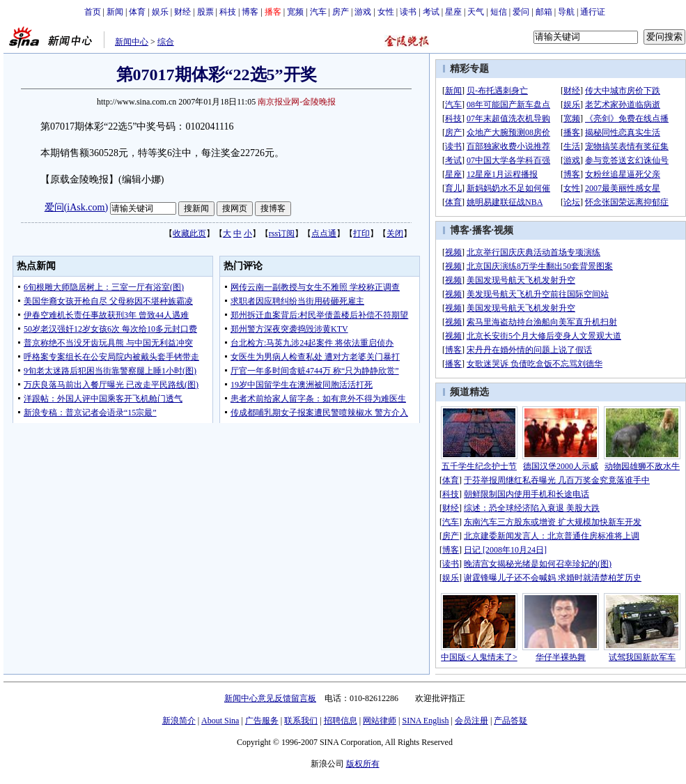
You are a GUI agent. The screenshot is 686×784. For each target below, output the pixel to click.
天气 (476, 12)
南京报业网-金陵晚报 (297, 102)
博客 (250, 12)
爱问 (521, 12)
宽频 (295, 12)
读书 (408, 12)
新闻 (115, 12)
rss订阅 (282, 233)
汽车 (318, 12)
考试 (431, 12)
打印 (361, 233)
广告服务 (262, 721)
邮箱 (544, 12)
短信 (499, 12)
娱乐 (160, 12)
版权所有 (363, 764)
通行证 (593, 12)
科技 (228, 12)
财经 (182, 12)
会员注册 (471, 721)
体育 (137, 12)
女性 (386, 12)
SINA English (425, 721)
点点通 (324, 233)
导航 (566, 12)
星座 (453, 12)
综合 (166, 42)
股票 (205, 12)
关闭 (395, 233)
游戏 (363, 12)
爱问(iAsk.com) (76, 207)
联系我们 (301, 721)
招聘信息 (341, 721)
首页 (93, 12)
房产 (341, 12)
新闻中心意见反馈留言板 (270, 698)
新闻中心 (132, 42)
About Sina (220, 721)
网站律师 (380, 721)
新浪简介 (179, 721)
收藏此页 (189, 233)
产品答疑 (510, 721)
